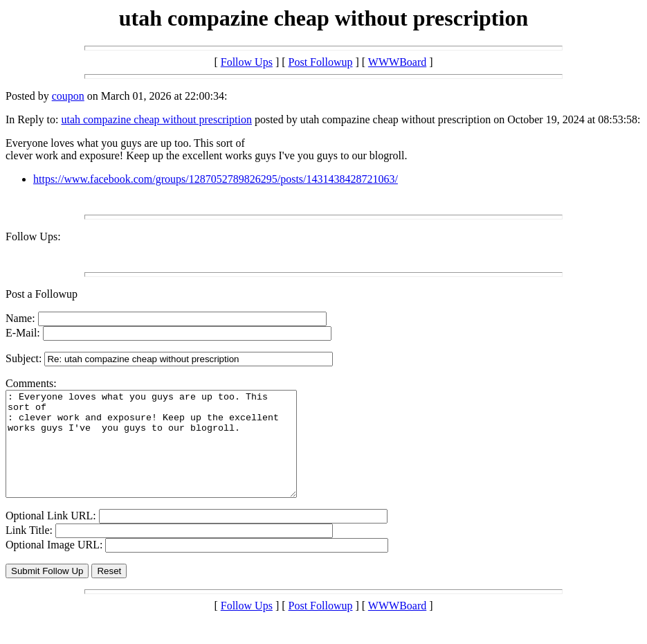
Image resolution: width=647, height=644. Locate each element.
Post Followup (321, 62)
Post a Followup (42, 294)
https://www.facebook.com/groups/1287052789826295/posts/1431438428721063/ (216, 179)
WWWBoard (397, 62)
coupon (68, 96)
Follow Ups (247, 62)
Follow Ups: (33, 236)
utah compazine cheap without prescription (156, 119)
